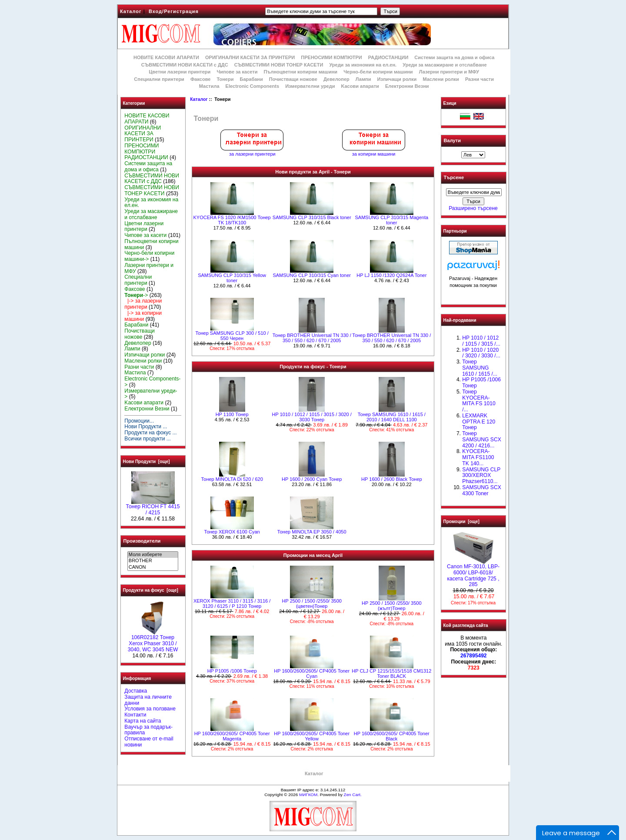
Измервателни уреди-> (151, 394)
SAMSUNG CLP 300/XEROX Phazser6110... (481, 476)
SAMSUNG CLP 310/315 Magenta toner (392, 220)
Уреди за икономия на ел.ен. (363, 65)
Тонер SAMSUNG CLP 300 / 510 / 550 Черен (232, 336)
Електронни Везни (407, 86)
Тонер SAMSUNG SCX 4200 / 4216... (481, 440)
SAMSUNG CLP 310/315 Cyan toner (312, 275)
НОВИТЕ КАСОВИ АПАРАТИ (166, 57)
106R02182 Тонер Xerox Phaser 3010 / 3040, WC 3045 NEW (153, 641)
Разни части (479, 79)
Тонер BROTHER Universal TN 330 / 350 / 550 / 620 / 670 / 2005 (312, 338)
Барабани (251, 79)
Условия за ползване (150, 709)
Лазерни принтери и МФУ (449, 72)
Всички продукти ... (148, 439)
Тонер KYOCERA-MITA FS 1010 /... (479, 401)
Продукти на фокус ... (150, 433)
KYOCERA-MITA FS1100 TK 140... (478, 457)
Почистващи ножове (293, 79)
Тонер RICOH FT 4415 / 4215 (153, 507)
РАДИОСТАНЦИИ (388, 57)
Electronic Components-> (152, 382)
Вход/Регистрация (174, 11)
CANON (153, 567)
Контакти (135, 715)
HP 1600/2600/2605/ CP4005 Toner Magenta (232, 736)
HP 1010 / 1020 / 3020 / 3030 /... (481, 353)
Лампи (363, 79)
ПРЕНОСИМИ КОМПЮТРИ (331, 57)
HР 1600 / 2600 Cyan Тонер (312, 479)
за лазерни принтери (252, 152)
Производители (142, 541)
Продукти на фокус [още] (151, 590)
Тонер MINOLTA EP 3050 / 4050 (312, 532)
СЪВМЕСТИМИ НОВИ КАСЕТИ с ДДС (185, 65)
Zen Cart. (353, 795)
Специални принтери (159, 79)
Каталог (131, 11)
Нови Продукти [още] (147, 462)
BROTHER (153, 561)
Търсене (454, 178)
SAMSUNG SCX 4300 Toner (481, 490)
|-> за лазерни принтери (143, 304)
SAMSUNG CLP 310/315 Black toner (312, 217)
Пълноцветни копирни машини (300, 72)
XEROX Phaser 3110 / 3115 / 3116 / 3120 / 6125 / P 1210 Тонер (232, 603)
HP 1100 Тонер (232, 414)
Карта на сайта (143, 721)
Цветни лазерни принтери (180, 72)
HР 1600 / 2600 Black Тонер (392, 479)
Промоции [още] (461, 522)
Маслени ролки (441, 79)
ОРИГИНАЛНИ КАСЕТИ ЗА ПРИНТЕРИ (250, 57)
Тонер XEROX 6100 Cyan (232, 532)
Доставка (136, 691)
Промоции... (139, 421)
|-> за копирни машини (143, 316)
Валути (452, 140)
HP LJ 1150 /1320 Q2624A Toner (391, 275)
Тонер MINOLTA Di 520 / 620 (232, 479)
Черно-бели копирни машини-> (149, 256)
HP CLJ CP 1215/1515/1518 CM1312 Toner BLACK (391, 673)
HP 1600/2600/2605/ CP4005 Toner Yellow (312, 736)
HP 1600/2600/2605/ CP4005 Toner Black (392, 736)
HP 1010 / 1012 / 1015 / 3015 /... (481, 341)
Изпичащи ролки (397, 79)
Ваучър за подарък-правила (148, 730)
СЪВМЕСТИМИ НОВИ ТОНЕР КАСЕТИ (279, 65)
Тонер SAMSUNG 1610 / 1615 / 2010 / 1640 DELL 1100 (392, 417)
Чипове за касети (237, 72)
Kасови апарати (360, 86)
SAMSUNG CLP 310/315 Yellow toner (232, 278)
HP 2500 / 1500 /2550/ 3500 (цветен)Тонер (312, 603)
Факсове (200, 79)
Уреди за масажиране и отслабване (445, 65)
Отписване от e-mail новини (149, 742)
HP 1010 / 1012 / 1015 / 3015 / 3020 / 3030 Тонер (312, 417)
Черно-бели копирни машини (378, 72)
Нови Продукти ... (146, 427)
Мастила (209, 86)
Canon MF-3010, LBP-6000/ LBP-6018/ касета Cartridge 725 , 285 (473, 573)
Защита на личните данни (148, 700)
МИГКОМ (308, 795)
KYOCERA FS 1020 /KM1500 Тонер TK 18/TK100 (232, 220)
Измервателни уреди (310, 86)
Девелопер (336, 79)
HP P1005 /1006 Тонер (232, 671)
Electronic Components (252, 86)
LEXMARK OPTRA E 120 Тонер (479, 422)
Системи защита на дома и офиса (454, 57)
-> (136, 295)
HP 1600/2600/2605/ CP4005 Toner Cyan (312, 673)
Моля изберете (153, 555)
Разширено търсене (473, 208)
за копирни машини (374, 152)
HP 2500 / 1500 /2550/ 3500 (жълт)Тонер (391, 606)
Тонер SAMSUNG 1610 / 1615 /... (480, 368)
